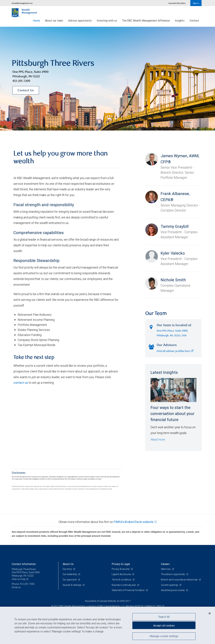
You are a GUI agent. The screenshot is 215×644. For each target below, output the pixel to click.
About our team (54, 21)
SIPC (159, 606)
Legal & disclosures (122, 574)
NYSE (137, 606)
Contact (194, 21)
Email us (16, 587)
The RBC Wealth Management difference (146, 21)
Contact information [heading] (24, 564)
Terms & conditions (122, 580)
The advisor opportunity (173, 574)
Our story (68, 569)
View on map (19, 579)
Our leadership (70, 574)
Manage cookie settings (164, 636)
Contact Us (26, 91)
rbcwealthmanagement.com (22, 3)
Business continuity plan (124, 585)
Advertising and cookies (173, 590)
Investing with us (107, 21)
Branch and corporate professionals (179, 580)
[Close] (210, 613)
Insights (180, 21)
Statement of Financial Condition (128, 590)
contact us (21, 383)
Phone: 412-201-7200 (23, 584)
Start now (166, 569)
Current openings (170, 585)
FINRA (148, 606)
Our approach (70, 580)
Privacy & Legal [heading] (121, 564)
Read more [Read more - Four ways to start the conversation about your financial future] (158, 439)
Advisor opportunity (80, 21)
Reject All (164, 617)
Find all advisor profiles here (175, 351)
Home (36, 21)
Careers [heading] (165, 564)
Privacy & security (121, 569)
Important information (177, 3)
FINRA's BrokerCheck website (134, 522)
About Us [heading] (68, 564)
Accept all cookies (164, 626)
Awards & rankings (72, 585)
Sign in (196, 3)
